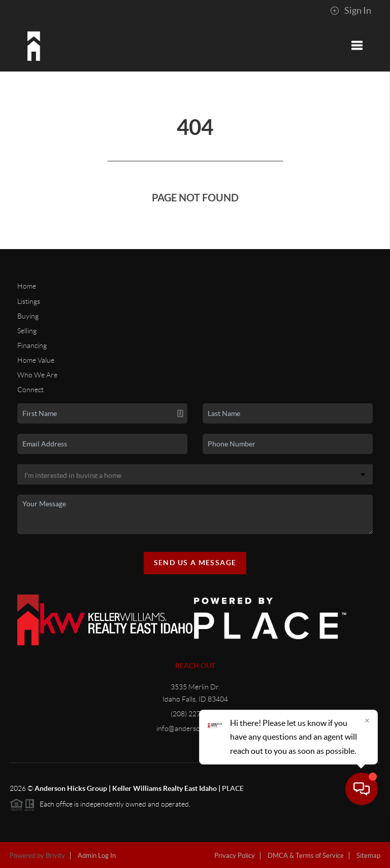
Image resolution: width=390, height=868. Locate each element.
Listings (29, 301)
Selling (27, 331)
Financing (32, 345)
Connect (30, 390)
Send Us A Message (195, 563)
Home (27, 286)
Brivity (55, 856)
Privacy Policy (235, 856)
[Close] (367, 771)
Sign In (351, 11)
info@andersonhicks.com (195, 728)
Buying (28, 316)
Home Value (36, 360)
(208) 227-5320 (195, 714)
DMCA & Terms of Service (306, 856)
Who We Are (37, 375)
